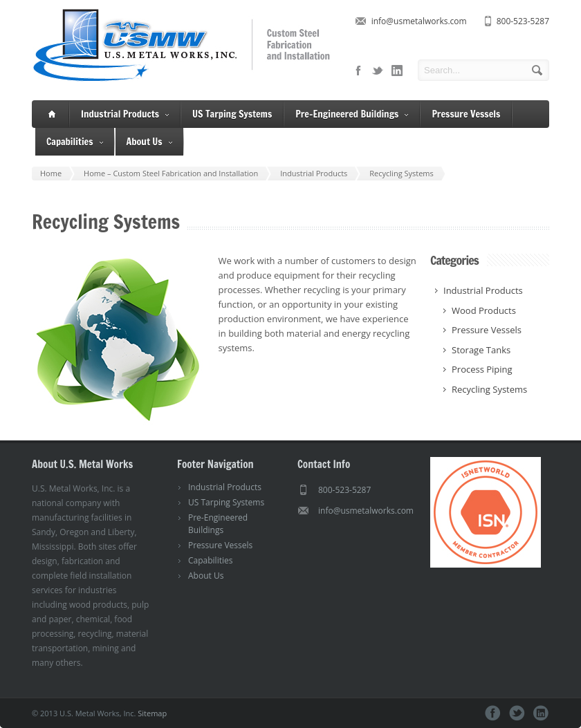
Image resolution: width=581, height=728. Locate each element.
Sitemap (152, 713)
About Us (149, 142)
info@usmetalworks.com (419, 21)
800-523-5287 (523, 21)
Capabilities (75, 142)
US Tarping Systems (232, 114)
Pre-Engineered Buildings (352, 114)
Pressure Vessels (466, 114)
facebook (358, 71)
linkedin (397, 71)
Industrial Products (125, 114)
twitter (378, 71)
